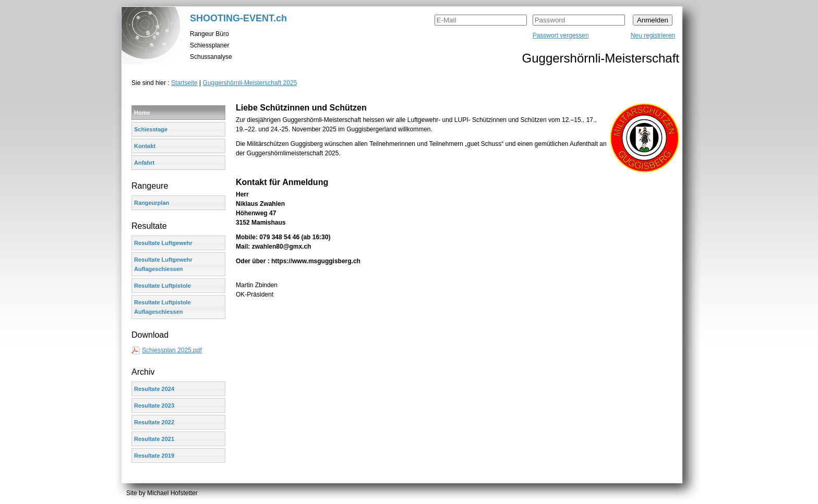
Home (142, 113)
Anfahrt (144, 163)
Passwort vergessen (561, 35)
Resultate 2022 (154, 422)
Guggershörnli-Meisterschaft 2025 (250, 83)
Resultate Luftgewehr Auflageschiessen (163, 264)
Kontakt (145, 146)
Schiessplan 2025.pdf (172, 350)
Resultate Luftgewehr (163, 243)
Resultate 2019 (154, 456)
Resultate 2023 (154, 405)
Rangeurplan (152, 203)
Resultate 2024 (154, 389)
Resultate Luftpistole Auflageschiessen (163, 307)
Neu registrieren (653, 35)
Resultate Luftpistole (163, 286)
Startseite (184, 83)
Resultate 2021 (154, 439)
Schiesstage (151, 129)
